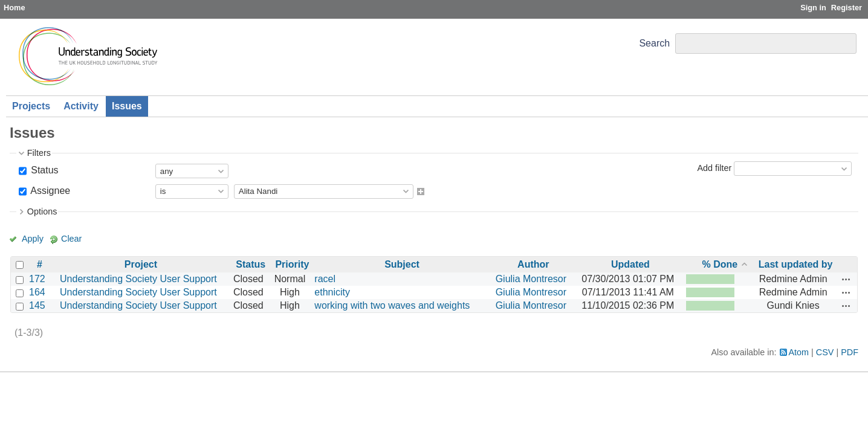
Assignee (49, 191)
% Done (720, 264)
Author (533, 264)
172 (37, 279)
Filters (39, 153)
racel (325, 279)
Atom (799, 352)
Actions (846, 279)
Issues (127, 106)
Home (15, 8)
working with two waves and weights (392, 305)
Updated (630, 264)
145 (37, 305)
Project (141, 264)
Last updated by (796, 264)
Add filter (714, 168)
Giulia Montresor (531, 279)
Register (847, 8)
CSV (825, 352)
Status (44, 170)
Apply (33, 239)
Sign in (813, 8)
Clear (71, 239)
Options (42, 211)
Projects (31, 106)
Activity (81, 106)
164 (37, 292)
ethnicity (332, 292)
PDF (850, 352)
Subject (402, 264)
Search (654, 43)
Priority (292, 264)
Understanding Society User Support (138, 279)
